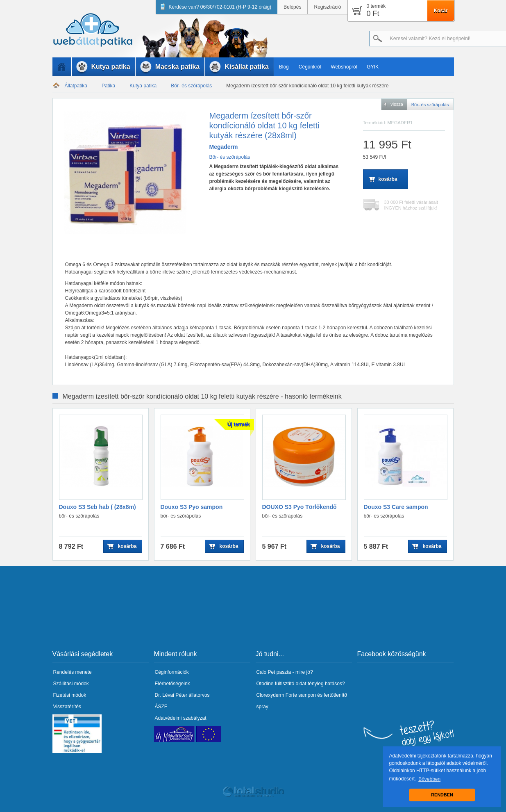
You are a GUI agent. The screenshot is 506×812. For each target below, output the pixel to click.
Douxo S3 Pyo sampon (192, 507)
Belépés (292, 7)
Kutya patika (143, 86)
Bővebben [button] (429, 779)
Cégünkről (310, 67)
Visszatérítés (67, 707)
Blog (284, 67)
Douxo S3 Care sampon (396, 507)
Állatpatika (76, 86)
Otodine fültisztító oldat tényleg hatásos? (301, 684)
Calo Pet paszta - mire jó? (285, 672)
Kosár (440, 11)
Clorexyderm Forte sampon (286, 695)
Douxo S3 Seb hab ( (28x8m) (98, 507)
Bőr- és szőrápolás (191, 86)
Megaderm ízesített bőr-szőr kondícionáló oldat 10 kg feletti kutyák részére (307, 86)
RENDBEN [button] (442, 795)
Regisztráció (327, 7)
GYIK (373, 67)
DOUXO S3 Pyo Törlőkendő (300, 507)
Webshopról (344, 67)
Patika (108, 86)
